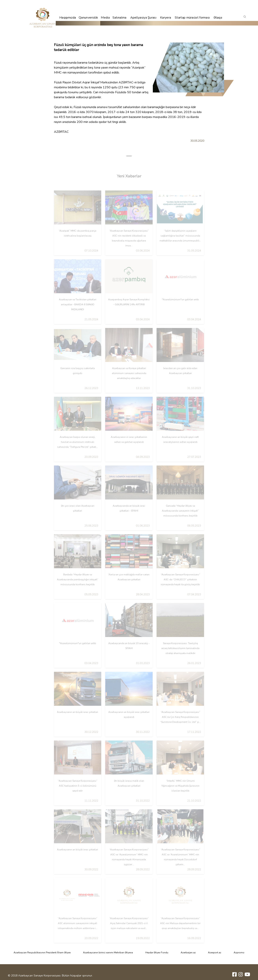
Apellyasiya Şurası (143, 18)
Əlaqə (218, 18)
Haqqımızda (68, 18)
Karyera (166, 18)
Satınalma (120, 18)
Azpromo (239, 953)
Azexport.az (215, 953)
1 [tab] (129, 156)
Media (105, 18)
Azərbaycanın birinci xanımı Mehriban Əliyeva (108, 953)
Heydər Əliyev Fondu (157, 953)
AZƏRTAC (126, 82)
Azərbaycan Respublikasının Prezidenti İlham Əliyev (42, 953)
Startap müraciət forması (192, 18)
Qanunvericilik (88, 18)
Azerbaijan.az (188, 953)
